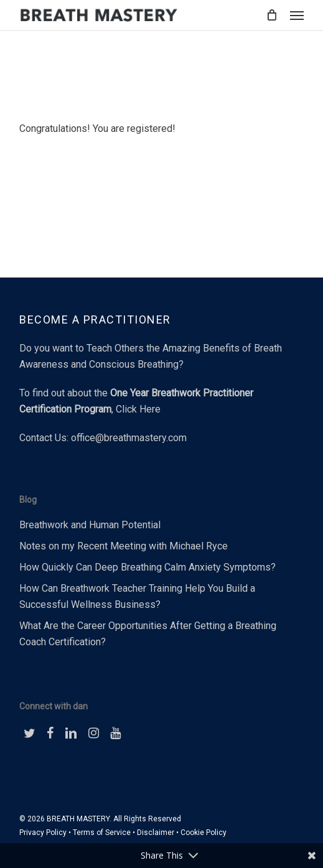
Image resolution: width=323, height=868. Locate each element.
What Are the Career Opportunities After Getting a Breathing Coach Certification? (148, 634)
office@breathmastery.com (129, 438)
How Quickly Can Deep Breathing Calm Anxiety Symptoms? (147, 567)
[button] (297, 15)
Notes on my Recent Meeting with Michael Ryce (124, 546)
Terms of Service (102, 833)
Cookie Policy (204, 833)
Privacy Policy (43, 833)
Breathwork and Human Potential (90, 525)
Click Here (138, 409)
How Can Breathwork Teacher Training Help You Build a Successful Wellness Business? (137, 596)
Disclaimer (156, 833)
